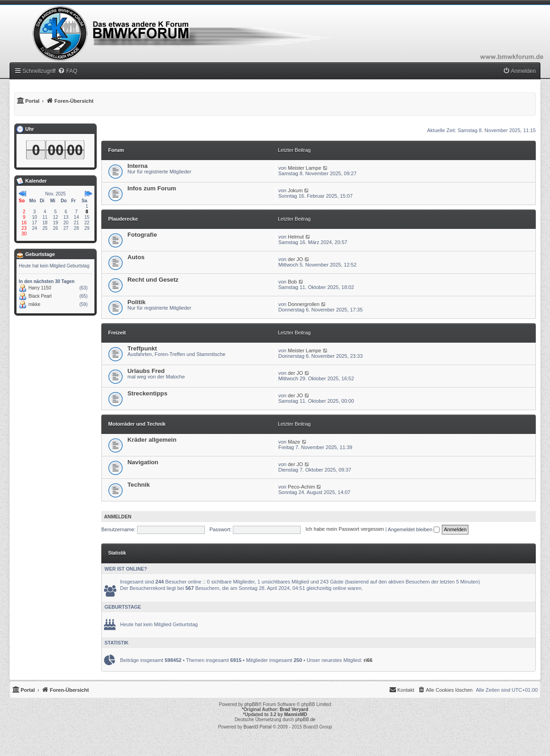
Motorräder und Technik (137, 424)
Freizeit (117, 333)
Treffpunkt (142, 348)
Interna (137, 166)
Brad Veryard (294, 709)
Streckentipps (147, 393)
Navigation (143, 462)
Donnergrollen (304, 304)
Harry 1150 (40, 288)
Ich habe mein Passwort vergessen (345, 529)
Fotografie (142, 235)
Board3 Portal (257, 727)
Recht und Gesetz (153, 280)
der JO (295, 259)
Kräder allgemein (152, 440)
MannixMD (296, 714)
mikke (34, 304)
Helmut (296, 237)
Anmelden (118, 517)
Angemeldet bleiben (414, 529)
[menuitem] (67, 71)
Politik (137, 302)
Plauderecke (123, 219)
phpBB (251, 704)
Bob (292, 282)
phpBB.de (305, 720)
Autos (136, 257)
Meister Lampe (305, 168)
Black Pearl (40, 296)
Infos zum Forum (152, 188)
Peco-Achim (301, 487)
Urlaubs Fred (146, 371)
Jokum (295, 190)
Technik (139, 485)
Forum (116, 150)
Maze (294, 442)
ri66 (368, 660)
